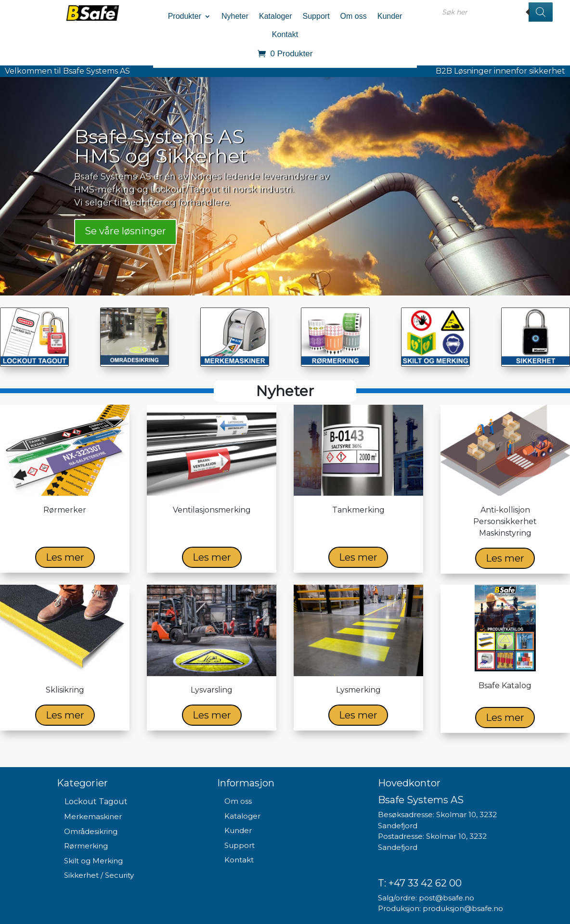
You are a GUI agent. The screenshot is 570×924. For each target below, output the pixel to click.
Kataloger (276, 16)
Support (316, 16)
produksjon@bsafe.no (463, 908)
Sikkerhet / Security (99, 875)
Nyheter (235, 16)
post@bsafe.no (447, 898)
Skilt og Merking (93, 861)
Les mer (65, 557)
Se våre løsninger (125, 231)
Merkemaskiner (93, 816)
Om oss (354, 16)
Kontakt (285, 34)
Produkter (185, 16)
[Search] (541, 12)
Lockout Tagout (96, 802)
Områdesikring (91, 831)
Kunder (390, 16)
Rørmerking (86, 846)
